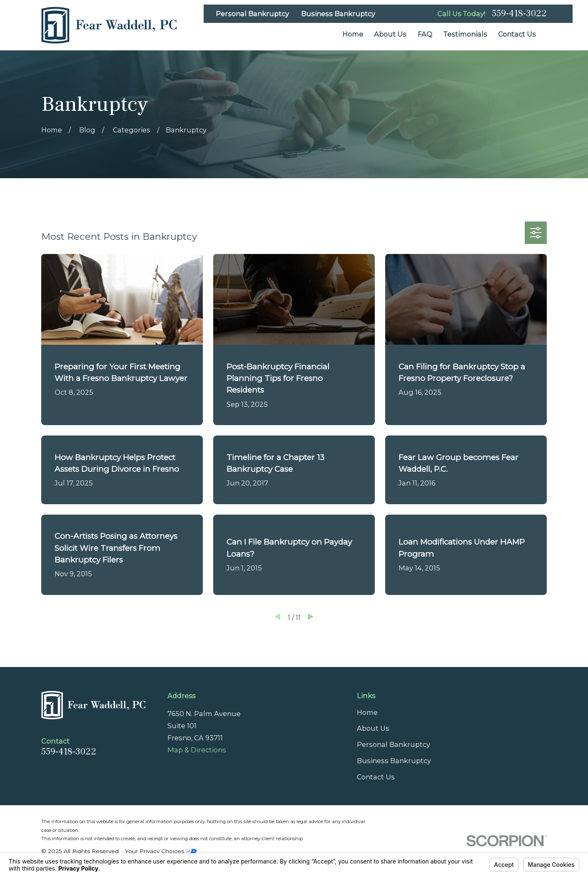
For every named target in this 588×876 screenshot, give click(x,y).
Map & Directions (197, 750)
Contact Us (376, 777)
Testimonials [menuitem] (465, 34)
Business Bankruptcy (338, 14)
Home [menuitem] (353, 34)
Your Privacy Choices (161, 851)
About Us (373, 728)
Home (367, 712)
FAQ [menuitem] (425, 34)
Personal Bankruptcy (252, 14)
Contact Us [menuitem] (517, 34)
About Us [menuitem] (390, 34)
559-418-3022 (519, 14)
